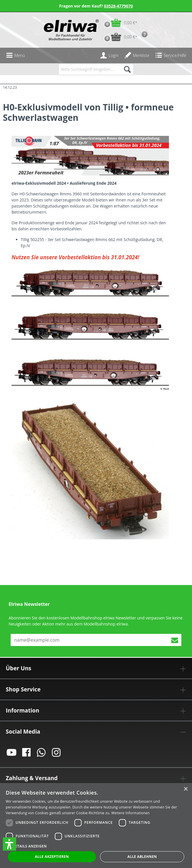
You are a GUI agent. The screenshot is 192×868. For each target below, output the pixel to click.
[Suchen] (127, 69)
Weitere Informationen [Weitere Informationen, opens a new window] (131, 813)
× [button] (186, 789)
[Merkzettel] (137, 55)
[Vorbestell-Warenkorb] (119, 37)
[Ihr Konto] (109, 55)
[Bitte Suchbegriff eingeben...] (89, 69)
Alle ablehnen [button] (142, 857)
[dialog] (96, 826)
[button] (10, 844)
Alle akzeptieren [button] (52, 857)
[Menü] (15, 55)
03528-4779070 (118, 6)
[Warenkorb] (119, 23)
